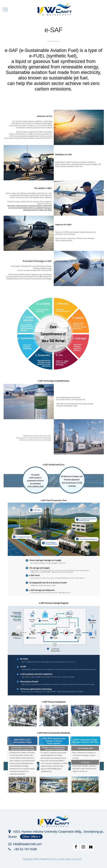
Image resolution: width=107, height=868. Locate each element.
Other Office (31, 837)
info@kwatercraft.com (25, 844)
